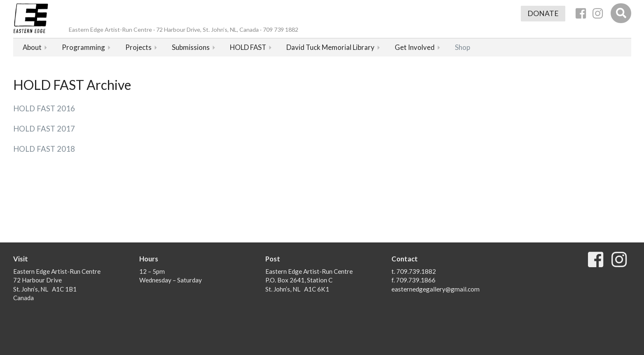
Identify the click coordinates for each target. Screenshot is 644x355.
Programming (83, 47)
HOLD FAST (248, 47)
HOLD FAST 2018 (44, 149)
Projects (138, 47)
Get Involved (415, 47)
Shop (463, 47)
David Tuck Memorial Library (330, 47)
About (32, 47)
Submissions (191, 47)
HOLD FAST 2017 (44, 129)
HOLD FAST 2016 (44, 108)
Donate (543, 13)
